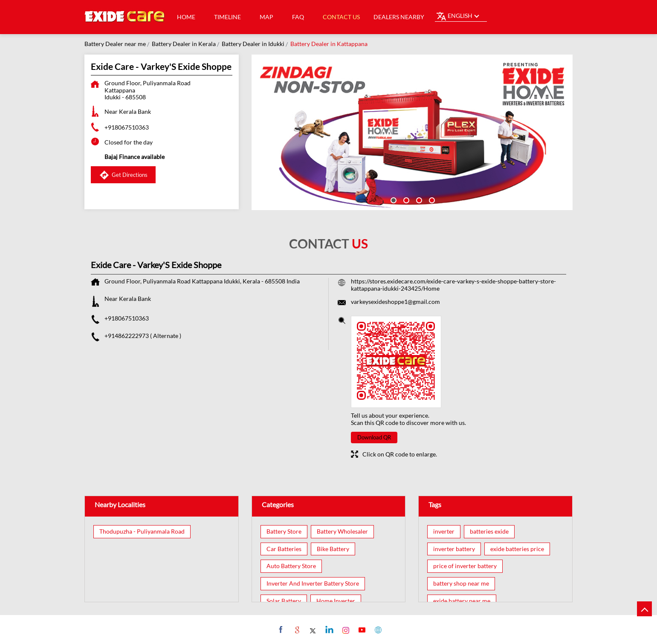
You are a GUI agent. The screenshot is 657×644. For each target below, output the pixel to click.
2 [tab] (405, 199)
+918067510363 (127, 127)
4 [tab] (431, 199)
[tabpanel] (412, 132)
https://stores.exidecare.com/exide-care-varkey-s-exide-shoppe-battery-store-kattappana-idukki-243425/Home (453, 285)
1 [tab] (393, 199)
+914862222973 (127, 336)
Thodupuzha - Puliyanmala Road (142, 531)
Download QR (374, 437)
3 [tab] (418, 199)
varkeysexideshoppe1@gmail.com (395, 302)
